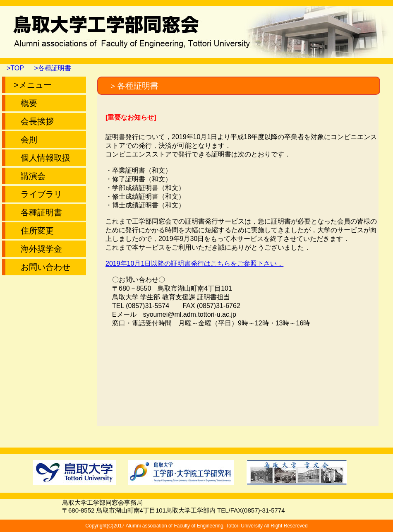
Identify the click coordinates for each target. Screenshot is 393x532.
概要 (25, 103)
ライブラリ (38, 194)
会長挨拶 (34, 121)
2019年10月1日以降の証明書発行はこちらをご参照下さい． (194, 264)
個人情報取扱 (42, 158)
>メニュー (33, 85)
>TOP (15, 68)
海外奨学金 (38, 249)
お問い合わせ (42, 267)
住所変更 (34, 231)
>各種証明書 (53, 68)
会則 (25, 140)
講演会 (30, 176)
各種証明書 (38, 212)
